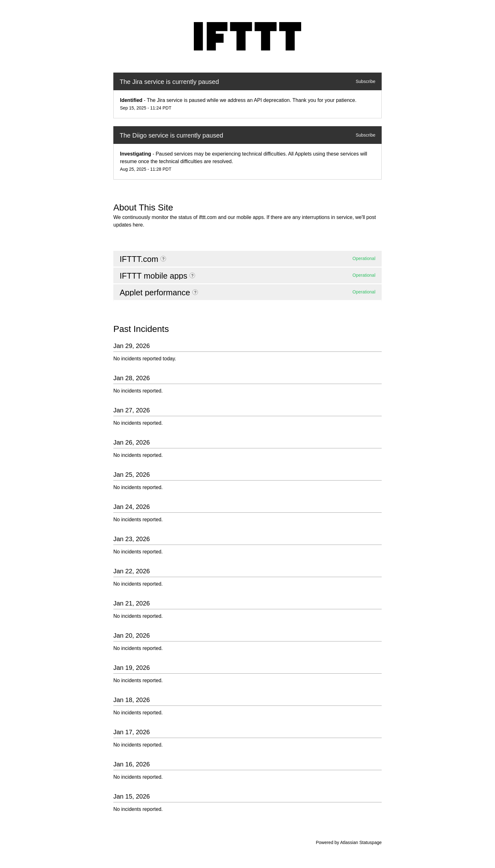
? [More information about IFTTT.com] (163, 259)
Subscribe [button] (366, 81)
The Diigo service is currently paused (171, 135)
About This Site (143, 207)
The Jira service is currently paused (169, 82)
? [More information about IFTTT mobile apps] (192, 276)
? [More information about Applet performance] (195, 292)
